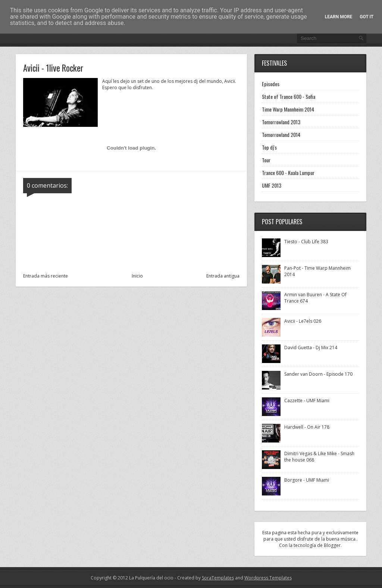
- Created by (204, 578)
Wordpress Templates (268, 578)
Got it (367, 17)
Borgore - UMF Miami (307, 480)
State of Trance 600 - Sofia (289, 96)
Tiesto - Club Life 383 (306, 242)
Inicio (137, 276)
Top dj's (269, 147)
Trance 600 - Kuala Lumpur (288, 173)
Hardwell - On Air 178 (307, 427)
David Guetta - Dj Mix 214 (311, 348)
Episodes (271, 84)
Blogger (332, 545)
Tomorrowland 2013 (281, 122)
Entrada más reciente (46, 276)
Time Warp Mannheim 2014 (288, 109)
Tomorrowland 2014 (281, 135)
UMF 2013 (272, 185)
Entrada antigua (223, 276)
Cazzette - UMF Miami (307, 401)
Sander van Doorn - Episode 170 (318, 374)
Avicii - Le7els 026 (303, 321)
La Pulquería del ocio (151, 578)
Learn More (339, 17)
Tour (266, 160)
